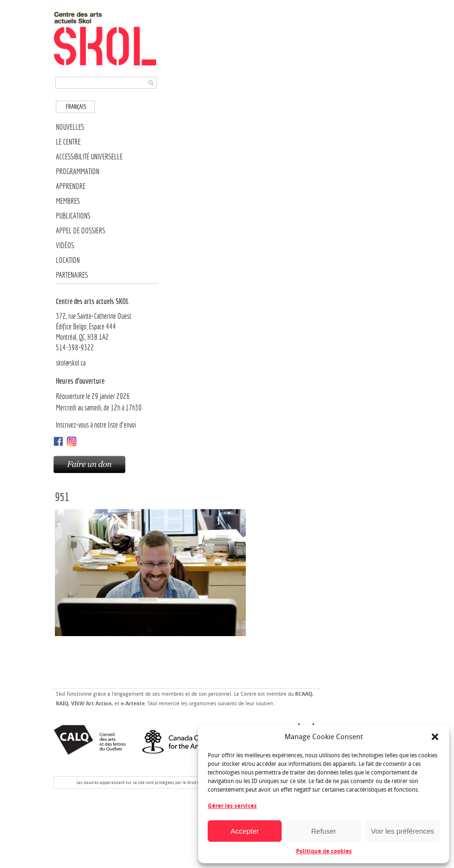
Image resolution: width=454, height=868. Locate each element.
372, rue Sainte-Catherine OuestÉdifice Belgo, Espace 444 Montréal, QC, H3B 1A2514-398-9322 (107, 324)
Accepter (245, 831)
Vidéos (65, 246)
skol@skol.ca (71, 363)
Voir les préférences (403, 831)
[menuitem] (75, 107)
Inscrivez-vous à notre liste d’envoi (96, 425)
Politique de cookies (324, 851)
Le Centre (68, 142)
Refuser (324, 831)
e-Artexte (133, 704)
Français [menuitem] (76, 107)
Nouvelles (70, 127)
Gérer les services (232, 806)
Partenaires (72, 275)
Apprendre (71, 186)
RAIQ (62, 704)
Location (68, 260)
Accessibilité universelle (89, 157)
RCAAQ (304, 694)
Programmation (78, 172)
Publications (73, 216)
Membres (68, 201)
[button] (435, 737)
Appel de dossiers (80, 231)
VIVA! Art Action (91, 704)
